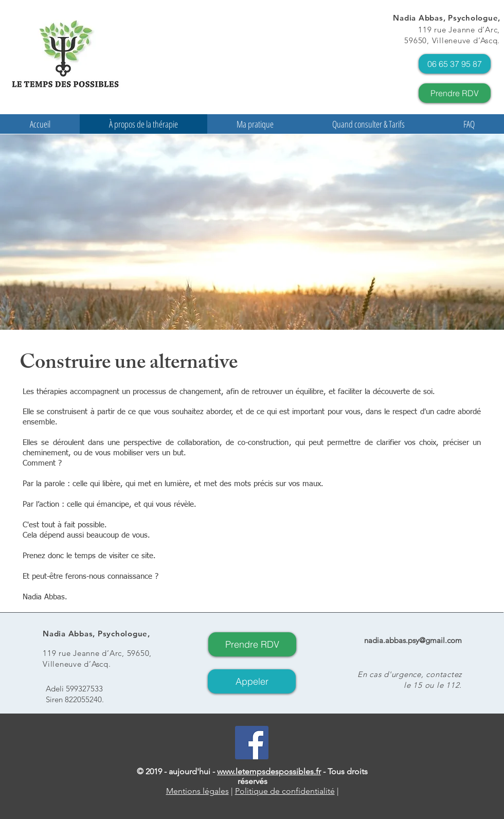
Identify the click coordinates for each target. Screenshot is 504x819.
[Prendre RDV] (455, 93)
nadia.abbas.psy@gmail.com (413, 640)
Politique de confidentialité (285, 791)
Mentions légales (197, 791)
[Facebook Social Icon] (252, 743)
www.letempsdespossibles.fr (269, 771)
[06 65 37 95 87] (455, 64)
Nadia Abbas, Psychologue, (447, 18)
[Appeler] (252, 681)
